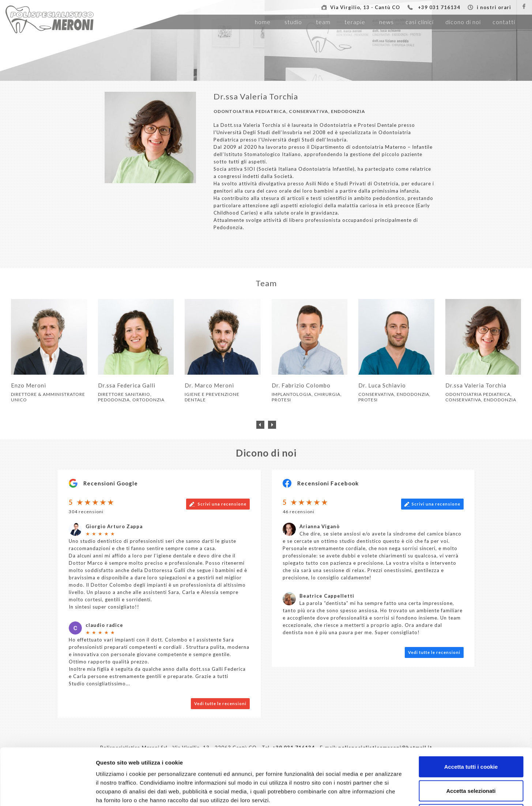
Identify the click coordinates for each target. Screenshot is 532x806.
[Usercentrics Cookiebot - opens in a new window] (47, 792)
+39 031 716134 (439, 7)
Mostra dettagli (385, 792)
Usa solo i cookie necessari (471, 758)
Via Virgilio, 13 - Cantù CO (365, 7)
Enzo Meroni (29, 385)
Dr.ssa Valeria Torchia (256, 96)
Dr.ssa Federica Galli (127, 385)
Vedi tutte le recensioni (434, 652)
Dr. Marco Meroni (209, 385)
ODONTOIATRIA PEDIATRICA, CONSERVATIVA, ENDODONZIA (289, 111)
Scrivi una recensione (218, 504)
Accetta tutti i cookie (471, 710)
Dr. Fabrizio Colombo (301, 385)
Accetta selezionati (471, 734)
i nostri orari (494, 7)
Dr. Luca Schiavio (382, 385)
